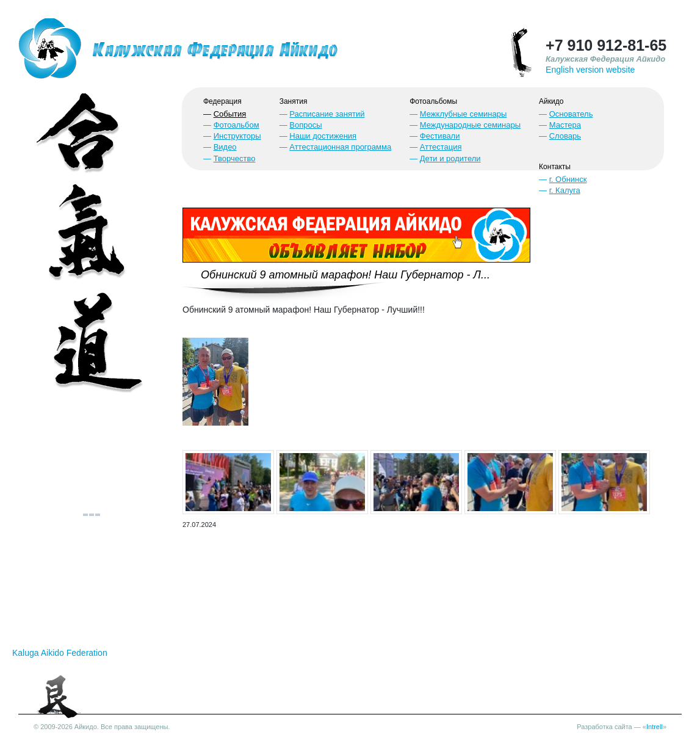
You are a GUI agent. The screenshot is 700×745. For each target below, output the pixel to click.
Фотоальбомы (433, 101)
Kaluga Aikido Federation (60, 653)
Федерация (222, 101)
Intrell (655, 727)
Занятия (294, 101)
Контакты (555, 167)
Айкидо (551, 101)
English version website (590, 70)
